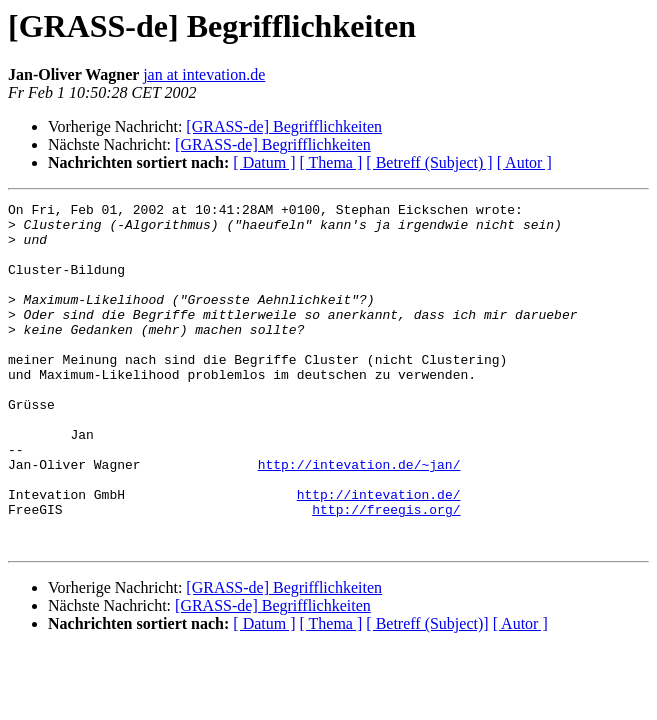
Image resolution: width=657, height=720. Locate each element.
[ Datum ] (264, 162)
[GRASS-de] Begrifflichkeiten (284, 126)
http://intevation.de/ (379, 554)
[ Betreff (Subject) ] (429, 162)
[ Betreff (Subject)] (427, 692)
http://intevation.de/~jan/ (359, 518)
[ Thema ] (331, 162)
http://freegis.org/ (386, 572)
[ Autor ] (524, 162)
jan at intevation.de (204, 74)
